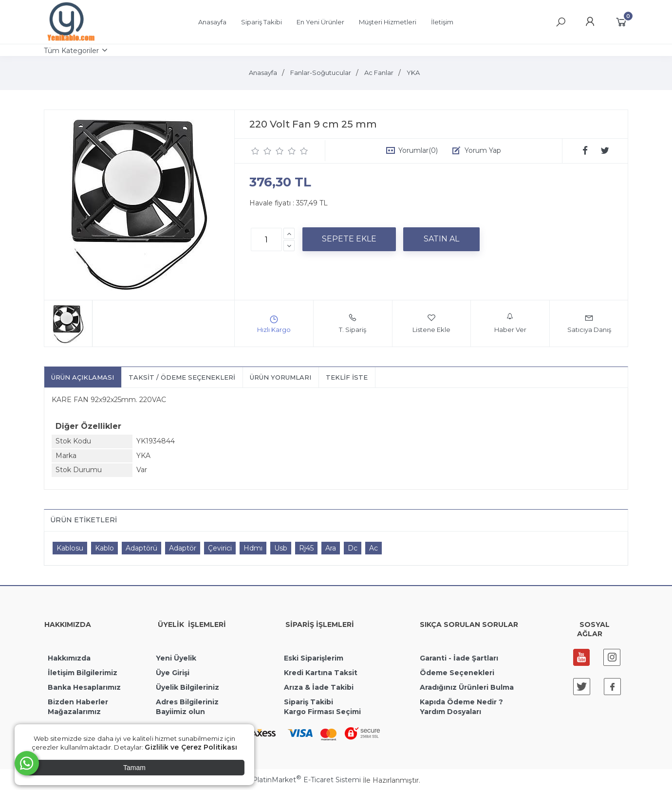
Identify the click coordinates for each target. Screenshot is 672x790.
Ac (373, 548)
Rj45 (306, 548)
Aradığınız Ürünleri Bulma (467, 687)
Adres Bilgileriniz (187, 702)
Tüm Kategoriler (71, 51)
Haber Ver (510, 323)
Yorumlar (418, 150)
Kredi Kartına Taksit (321, 673)
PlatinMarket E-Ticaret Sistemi (307, 780)
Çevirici (220, 548)
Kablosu (70, 548)
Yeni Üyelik (176, 658)
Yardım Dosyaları (450, 712)
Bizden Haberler (78, 702)
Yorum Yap (483, 150)
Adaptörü (141, 548)
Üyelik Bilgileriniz (187, 687)
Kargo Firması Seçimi (322, 712)
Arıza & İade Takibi (319, 687)
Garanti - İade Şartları (459, 658)
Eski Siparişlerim (314, 658)
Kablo (104, 548)
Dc (353, 548)
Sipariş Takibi (308, 702)
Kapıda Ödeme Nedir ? (461, 702)
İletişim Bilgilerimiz (82, 673)
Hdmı (253, 548)
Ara (331, 548)
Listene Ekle (431, 323)
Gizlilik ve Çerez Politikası (191, 747)
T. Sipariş (353, 323)
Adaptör (183, 548)
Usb (281, 548)
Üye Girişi (173, 673)
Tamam (134, 768)
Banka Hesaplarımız (84, 687)
